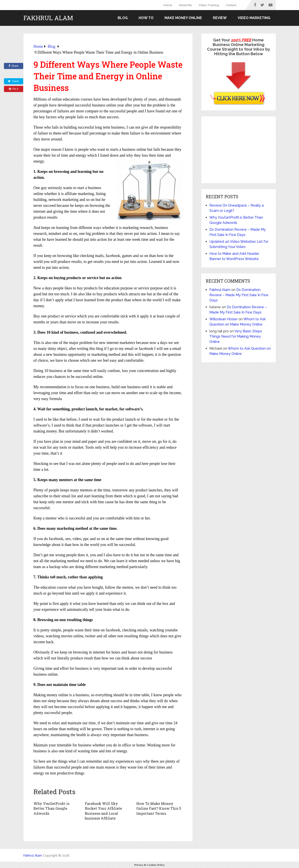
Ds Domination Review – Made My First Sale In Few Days (239, 295)
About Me (185, 5)
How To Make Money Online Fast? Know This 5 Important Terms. (159, 808)
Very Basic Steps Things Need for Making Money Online (236, 336)
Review (220, 18)
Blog (123, 18)
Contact (231, 5)
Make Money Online (183, 18)
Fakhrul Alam (48, 18)
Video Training (209, 5)
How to (146, 18)
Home (168, 5)
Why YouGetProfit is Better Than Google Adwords (51, 808)
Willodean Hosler (224, 319)
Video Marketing (254, 18)
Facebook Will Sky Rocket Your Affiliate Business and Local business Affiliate (103, 811)
